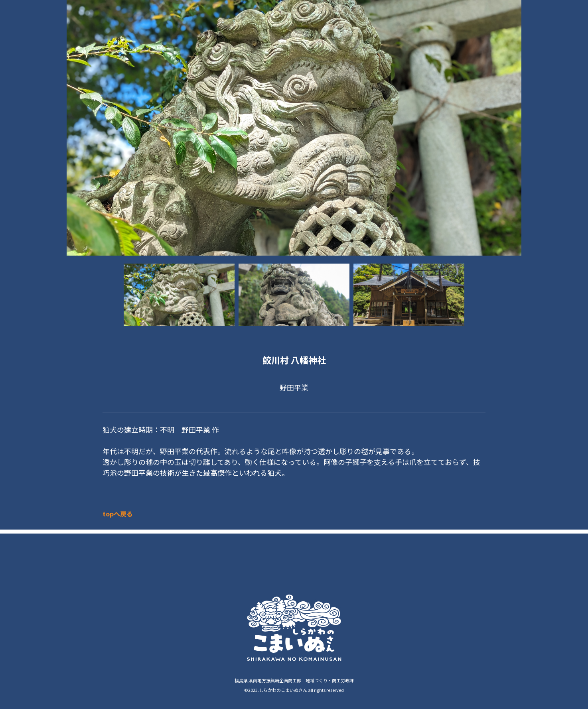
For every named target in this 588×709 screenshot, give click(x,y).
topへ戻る (118, 514)
